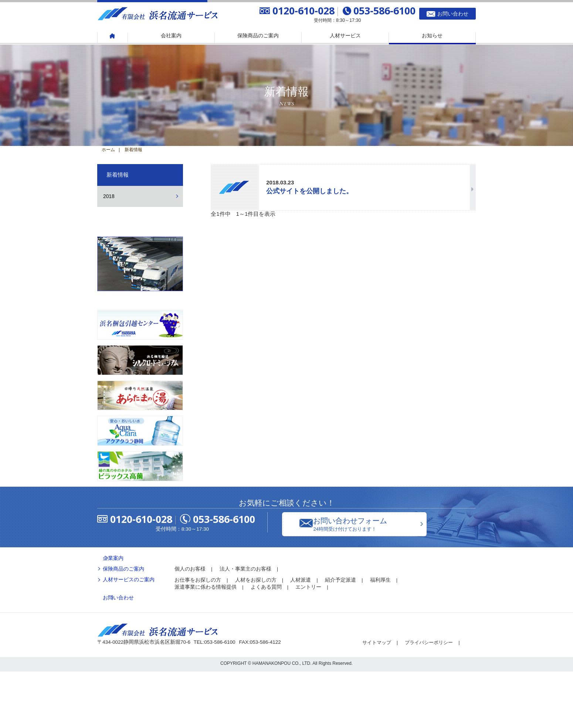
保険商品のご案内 (258, 35)
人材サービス (345, 35)
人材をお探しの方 (256, 636)
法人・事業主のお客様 (245, 625)
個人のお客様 (190, 625)
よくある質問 (266, 644)
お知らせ (432, 35)
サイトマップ (378, 699)
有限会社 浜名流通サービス (158, 13)
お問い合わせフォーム (373, 581)
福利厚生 (380, 636)
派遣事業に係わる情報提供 (206, 644)
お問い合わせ (118, 654)
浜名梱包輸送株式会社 (140, 292)
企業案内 (113, 614)
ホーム (108, 150)
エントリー (308, 644)
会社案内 (171, 35)
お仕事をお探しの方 (198, 636)
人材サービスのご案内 (129, 636)
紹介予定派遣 (340, 636)
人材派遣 (301, 636)
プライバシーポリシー (433, 699)
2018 (109, 196)
